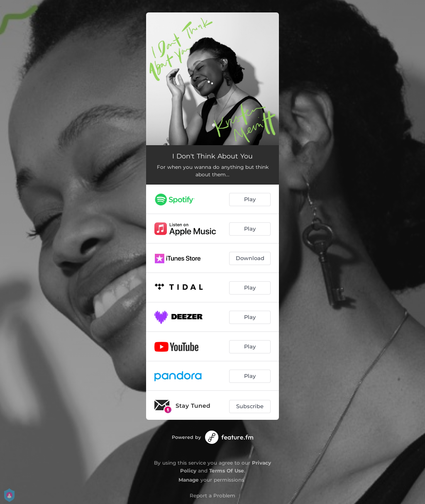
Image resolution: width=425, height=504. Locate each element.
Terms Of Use (227, 471)
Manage (189, 480)
